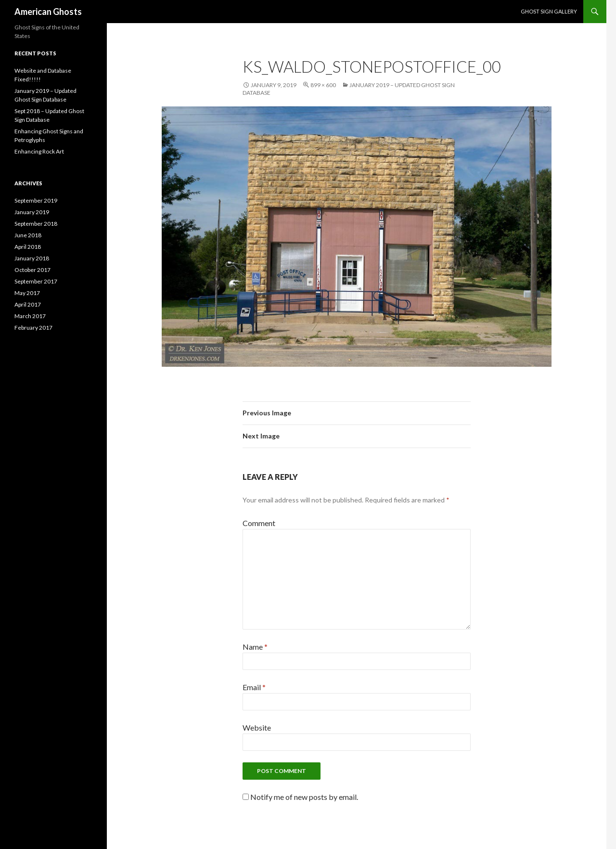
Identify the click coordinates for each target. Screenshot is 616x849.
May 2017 (27, 293)
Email (254, 687)
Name (255, 647)
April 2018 (28, 247)
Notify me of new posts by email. (304, 797)
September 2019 (36, 200)
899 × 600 (323, 85)
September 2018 (36, 224)
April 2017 (28, 304)
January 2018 (32, 258)
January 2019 (32, 212)
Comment (259, 523)
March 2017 (30, 316)
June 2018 (28, 235)
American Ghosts (48, 12)
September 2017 (36, 281)
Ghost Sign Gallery (549, 11)
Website (257, 727)
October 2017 (32, 270)
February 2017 (33, 328)
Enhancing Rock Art (39, 151)
